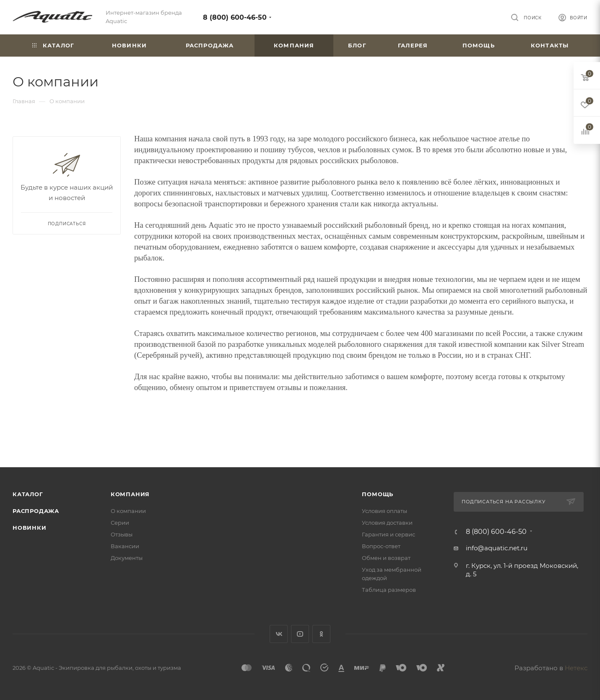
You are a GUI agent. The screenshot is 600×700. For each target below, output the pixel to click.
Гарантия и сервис (388, 534)
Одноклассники (321, 634)
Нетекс (576, 668)
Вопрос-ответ (381, 546)
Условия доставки (387, 523)
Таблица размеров (389, 590)
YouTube (300, 634)
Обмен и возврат (386, 558)
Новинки (30, 528)
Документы (127, 558)
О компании (128, 511)
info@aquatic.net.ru (497, 548)
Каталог (28, 494)
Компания (130, 494)
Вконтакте (279, 634)
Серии (120, 523)
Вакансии (125, 546)
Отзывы (122, 534)
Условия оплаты (384, 511)
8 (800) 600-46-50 (235, 17)
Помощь (378, 494)
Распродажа (36, 511)
